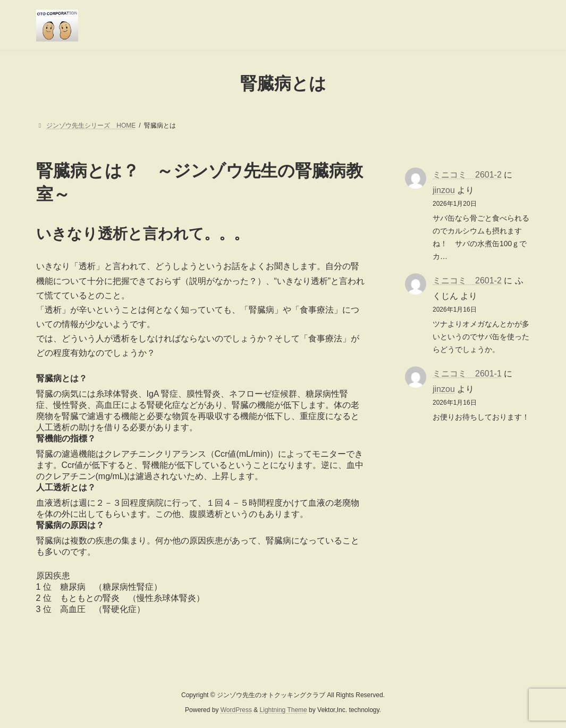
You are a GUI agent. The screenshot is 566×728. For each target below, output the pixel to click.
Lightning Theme (284, 710)
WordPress (236, 710)
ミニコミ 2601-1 (467, 374)
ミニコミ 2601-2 (467, 175)
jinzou (444, 190)
